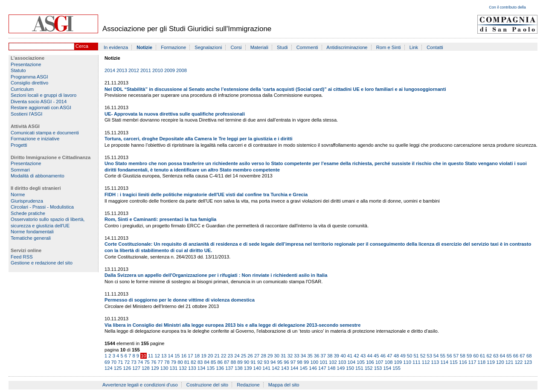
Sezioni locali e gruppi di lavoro (44, 95)
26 (250, 356)
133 (192, 368)
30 (277, 356)
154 (387, 368)
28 (263, 356)
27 (257, 356)
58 (462, 356)
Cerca (82, 46)
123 (528, 362)
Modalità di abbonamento (38, 176)
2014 (110, 70)
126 (127, 368)
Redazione (248, 385)
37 (323, 356)
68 (529, 356)
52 (423, 356)
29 (270, 356)
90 (247, 362)
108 (389, 362)
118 (482, 362)
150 (350, 368)
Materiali (259, 47)
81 (187, 362)
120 (500, 362)
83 (200, 362)
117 (472, 362)
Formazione (173, 47)
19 (203, 356)
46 (383, 356)
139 (248, 368)
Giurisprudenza (27, 201)
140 (257, 368)
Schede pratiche (28, 213)
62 (489, 356)
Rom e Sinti (389, 47)
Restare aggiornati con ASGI (41, 107)
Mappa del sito (284, 385)
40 (343, 356)
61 (482, 356)
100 (314, 362)
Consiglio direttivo (29, 83)
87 (227, 362)
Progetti (19, 145)
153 (378, 368)
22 (224, 356)
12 (157, 356)
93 (267, 362)
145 (303, 368)
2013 (122, 70)
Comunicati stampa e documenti (45, 133)
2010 (158, 70)
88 (233, 362)
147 (322, 368)
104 (352, 362)
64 (502, 356)
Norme (18, 195)
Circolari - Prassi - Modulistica (42, 207)
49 (403, 356)
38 (330, 356)
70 (114, 362)
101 (324, 362)
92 (260, 362)
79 (174, 362)
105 (361, 362)
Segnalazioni (208, 47)
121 (510, 362)
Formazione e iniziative (35, 139)
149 (341, 368)
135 (211, 368)
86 (220, 362)
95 (280, 362)
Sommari (20, 170)
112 (426, 362)
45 (376, 356)
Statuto (18, 70)
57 (456, 356)
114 (444, 362)
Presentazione (26, 64)
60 (476, 356)
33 (296, 356)
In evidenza (116, 47)
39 (337, 356)
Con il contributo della (507, 7)
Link (414, 47)
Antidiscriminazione (347, 47)
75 (147, 362)
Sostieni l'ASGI (26, 114)
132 (183, 368)
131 (173, 368)
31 (283, 356)
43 (363, 356)
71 (120, 362)
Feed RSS (22, 257)
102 (333, 362)
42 (356, 356)
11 (151, 356)
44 (369, 356)
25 (244, 356)
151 (359, 368)
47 (389, 356)
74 (140, 362)
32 (290, 356)
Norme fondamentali (32, 232)
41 (350, 356)
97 (293, 362)
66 (516, 356)
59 (469, 356)
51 (416, 356)
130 (164, 368)
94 (273, 362)
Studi (282, 47)
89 (240, 362)
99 (306, 362)
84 (206, 362)
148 (332, 368)
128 (146, 368)
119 (491, 362)
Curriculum (22, 89)
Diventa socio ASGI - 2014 (39, 102)
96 (286, 362)
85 (213, 362)
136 (220, 368)
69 (107, 362)
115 (454, 362)
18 (197, 356)
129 (155, 368)
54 (436, 356)
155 (396, 368)
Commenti (307, 47)
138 (239, 368)
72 (127, 362)
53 (430, 356)
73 (134, 362)
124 (109, 368)
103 (342, 362)
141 (266, 368)
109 (398, 362)
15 (177, 356)
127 (136, 368)
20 (210, 356)
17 (190, 356)
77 (160, 362)
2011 (146, 70)
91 (253, 362)
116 (463, 362)
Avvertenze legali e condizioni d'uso (140, 385)
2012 (134, 70)
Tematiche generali (31, 238)
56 (449, 356)
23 (230, 356)
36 (317, 356)
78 (167, 362)
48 (396, 356)
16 (184, 356)
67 (522, 356)
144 (295, 368)
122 (519, 362)
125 (118, 368)
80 (180, 362)
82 (193, 362)
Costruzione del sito (207, 385)
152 (369, 368)
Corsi (236, 47)
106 (370, 362)
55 (443, 356)
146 (313, 368)
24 (237, 356)
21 (217, 356)
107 (379, 362)
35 (310, 356)
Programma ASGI (29, 77)
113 (435, 362)
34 (303, 356)
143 (285, 368)
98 (299, 362)
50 (409, 356)
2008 (182, 70)
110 (407, 362)
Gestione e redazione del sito (42, 263)
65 (509, 356)
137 (229, 368)
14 (171, 356)
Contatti (435, 47)
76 (154, 362)
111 (417, 362)
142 (276, 368)
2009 (170, 70)
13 (164, 356)
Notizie (144, 47)
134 (202, 368)
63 (496, 356)
